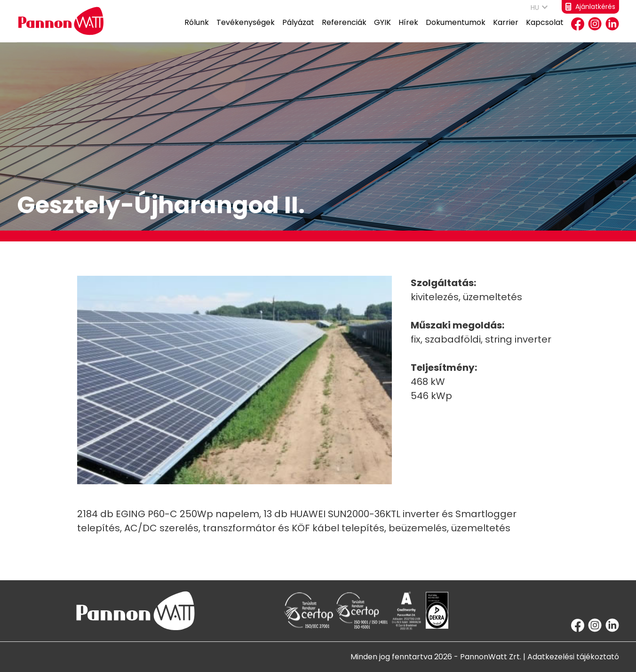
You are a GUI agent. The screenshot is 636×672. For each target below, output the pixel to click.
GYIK (382, 29)
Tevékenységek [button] (246, 29)
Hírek (408, 29)
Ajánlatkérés (590, 7)
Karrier (506, 29)
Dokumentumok (456, 29)
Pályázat (298, 29)
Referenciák (344, 29)
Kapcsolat (545, 29)
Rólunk (197, 29)
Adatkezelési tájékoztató (573, 657)
